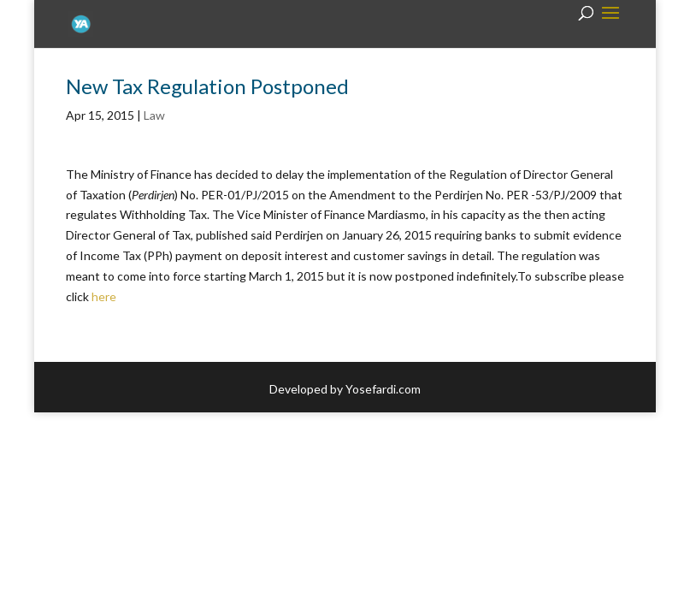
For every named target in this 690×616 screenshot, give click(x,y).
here (104, 296)
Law (154, 115)
